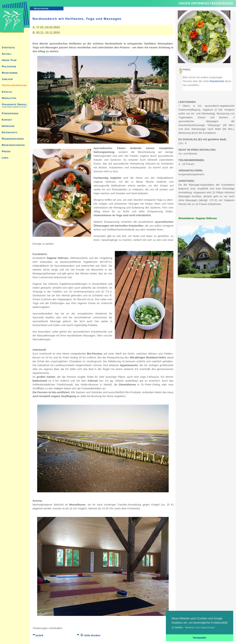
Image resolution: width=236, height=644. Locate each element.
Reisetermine (217, 81)
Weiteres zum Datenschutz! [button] (200, 627)
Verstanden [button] (200, 638)
